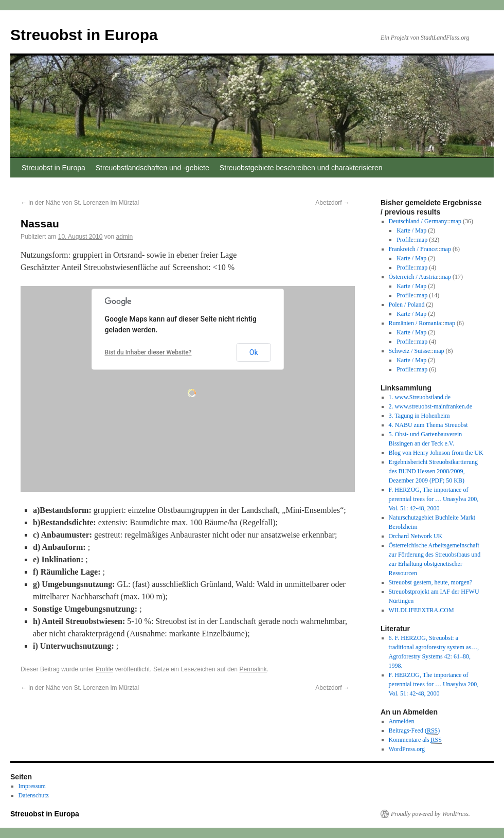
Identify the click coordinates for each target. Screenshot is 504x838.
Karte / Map (411, 230)
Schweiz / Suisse (410, 351)
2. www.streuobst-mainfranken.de (431, 406)
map (456, 221)
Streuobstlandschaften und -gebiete (152, 168)
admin (125, 237)
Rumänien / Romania (415, 323)
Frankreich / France (413, 249)
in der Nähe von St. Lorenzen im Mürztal (80, 203)
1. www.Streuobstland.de (420, 397)
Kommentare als (415, 740)
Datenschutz (34, 795)
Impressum (32, 786)
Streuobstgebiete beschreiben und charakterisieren (301, 168)
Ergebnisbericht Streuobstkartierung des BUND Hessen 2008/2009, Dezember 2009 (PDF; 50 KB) (433, 471)
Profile (104, 669)
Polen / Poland (407, 305)
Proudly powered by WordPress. (430, 814)
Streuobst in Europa (84, 35)
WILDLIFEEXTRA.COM (421, 610)
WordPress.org (407, 749)
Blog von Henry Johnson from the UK (436, 453)
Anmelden (402, 721)
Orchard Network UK (416, 536)
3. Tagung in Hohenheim (419, 416)
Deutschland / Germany (418, 221)
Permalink (253, 669)
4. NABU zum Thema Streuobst (428, 425)
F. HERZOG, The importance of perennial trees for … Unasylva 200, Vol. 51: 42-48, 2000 (434, 499)
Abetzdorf (332, 203)
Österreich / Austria (413, 277)
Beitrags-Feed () (415, 731)
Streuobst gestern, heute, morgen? (431, 582)
